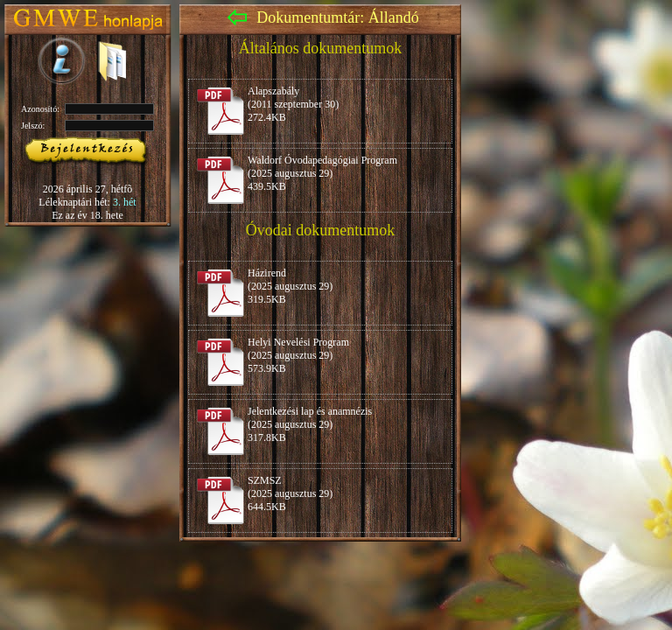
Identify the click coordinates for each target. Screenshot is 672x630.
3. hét (125, 202)
